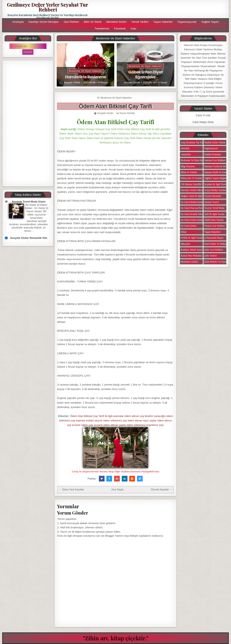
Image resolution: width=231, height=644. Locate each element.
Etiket (184, 232)
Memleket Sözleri (117, 22)
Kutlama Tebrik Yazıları (192, 250)
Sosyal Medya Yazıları (215, 190)
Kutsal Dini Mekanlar (191, 256)
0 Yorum (103, 83)
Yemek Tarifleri (140, 22)
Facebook (120, 29)
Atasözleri (186, 154)
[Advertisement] (28, 123)
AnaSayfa (18, 22)
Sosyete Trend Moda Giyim (29, 202)
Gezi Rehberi (71, 22)
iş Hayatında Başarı (214, 238)
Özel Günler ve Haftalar (216, 244)
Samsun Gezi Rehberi (215, 160)
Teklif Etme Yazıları (214, 220)
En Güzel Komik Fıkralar (193, 214)
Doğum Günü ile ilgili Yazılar (195, 196)
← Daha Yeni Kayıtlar (71, 489)
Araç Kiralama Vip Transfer (194, 142)
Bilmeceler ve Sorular (191, 178)
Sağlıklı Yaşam (210, 22)
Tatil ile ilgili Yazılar (214, 214)
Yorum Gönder (127, 113)
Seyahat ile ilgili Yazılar (216, 184)
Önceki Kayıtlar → (162, 489)
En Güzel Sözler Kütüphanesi (195, 220)
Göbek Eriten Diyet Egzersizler (145, 74)
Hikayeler (186, 244)
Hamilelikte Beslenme (86, 77)
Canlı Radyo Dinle (203, 122)
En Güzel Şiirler (189, 226)
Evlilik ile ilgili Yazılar (192, 238)
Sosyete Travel (211, 202)
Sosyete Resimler (213, 196)
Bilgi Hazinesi (188, 166)
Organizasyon (211, 148)
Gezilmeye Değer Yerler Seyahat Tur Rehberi (48, 7)
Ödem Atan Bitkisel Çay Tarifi (116, 106)
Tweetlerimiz (102, 29)
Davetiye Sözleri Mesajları (44, 22)
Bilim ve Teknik (93, 22)
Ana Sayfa (117, 489)
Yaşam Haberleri (163, 22)
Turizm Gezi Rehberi (215, 226)
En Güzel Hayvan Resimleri (194, 208)
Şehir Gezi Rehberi (214, 250)
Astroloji (185, 148)
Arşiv (133, 29)
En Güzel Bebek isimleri (193, 202)
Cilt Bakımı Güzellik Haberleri (196, 184)
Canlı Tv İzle (203, 115)
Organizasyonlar (187, 22)
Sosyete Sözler (72, 83)
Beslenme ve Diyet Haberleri (86, 71)
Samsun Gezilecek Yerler (217, 166)
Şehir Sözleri (211, 256)
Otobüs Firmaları (213, 154)
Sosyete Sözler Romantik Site (29, 238)
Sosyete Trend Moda (214, 208)
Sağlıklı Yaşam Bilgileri (216, 178)
